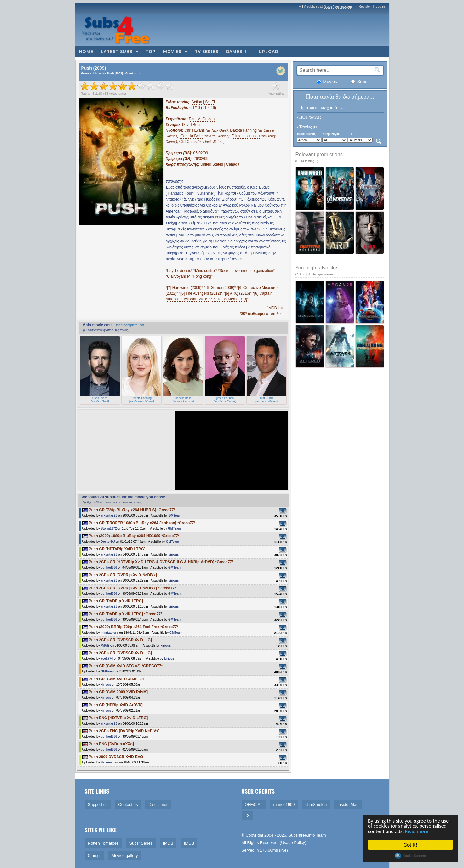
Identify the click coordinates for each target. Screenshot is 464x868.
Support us (98, 805)
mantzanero (109, 633)
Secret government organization (246, 271)
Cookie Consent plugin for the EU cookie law (411, 856)
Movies (172, 51)
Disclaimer (158, 805)
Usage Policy (293, 843)
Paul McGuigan (202, 119)
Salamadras (109, 762)
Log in (380, 6)
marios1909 (284, 805)
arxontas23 (109, 516)
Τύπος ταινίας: (307, 134)
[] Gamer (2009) (220, 288)
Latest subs (117, 51)
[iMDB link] (275, 308)
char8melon (316, 805)
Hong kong (202, 276)
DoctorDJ (108, 542)
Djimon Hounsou (246, 136)
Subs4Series (141, 843)
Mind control (205, 271)
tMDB (189, 843)
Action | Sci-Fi (203, 102)
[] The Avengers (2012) (201, 293)
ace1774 (107, 658)
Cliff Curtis (188, 142)
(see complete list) (130, 325)
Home (86, 51)
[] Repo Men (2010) (230, 299)
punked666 (109, 567)
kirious (174, 555)
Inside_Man (348, 805)
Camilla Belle (192, 136)
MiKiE (105, 646)
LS (247, 816)
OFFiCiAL (254, 805)
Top (151, 51)
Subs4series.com (338, 6)
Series (360, 82)
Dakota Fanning (243, 130)
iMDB (168, 843)
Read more (418, 832)
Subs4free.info (302, 835)
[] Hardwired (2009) (184, 288)
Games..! (236, 51)
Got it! (411, 845)
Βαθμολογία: (331, 134)
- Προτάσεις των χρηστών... (321, 108)
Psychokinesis (179, 271)
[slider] (127, 86)
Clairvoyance (178, 276)
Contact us (128, 805)
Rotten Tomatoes (103, 843)
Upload (269, 51)
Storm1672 (109, 528)
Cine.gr (95, 856)
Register (365, 6)
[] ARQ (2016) (238, 293)
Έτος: (352, 134)
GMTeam (175, 516)
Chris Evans (195, 130)
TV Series (206, 51)
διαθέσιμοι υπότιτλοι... (262, 314)
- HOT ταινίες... (311, 117)
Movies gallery (125, 856)
